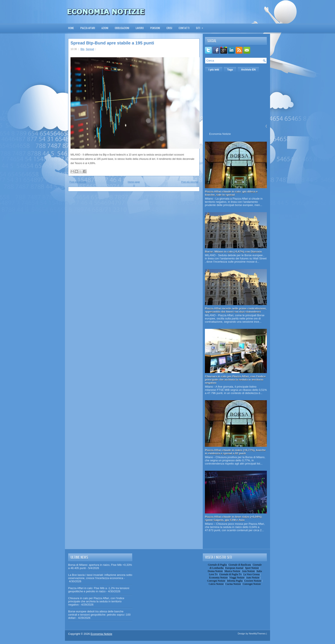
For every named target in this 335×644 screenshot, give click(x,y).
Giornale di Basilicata (240, 565)
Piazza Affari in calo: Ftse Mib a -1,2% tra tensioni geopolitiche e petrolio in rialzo (99, 590)
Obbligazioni (122, 28)
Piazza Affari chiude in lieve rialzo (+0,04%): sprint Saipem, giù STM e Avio (234, 518)
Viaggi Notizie (237, 578)
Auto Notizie (253, 578)
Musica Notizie (232, 571)
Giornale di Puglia (217, 565)
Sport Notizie (252, 568)
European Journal (234, 568)
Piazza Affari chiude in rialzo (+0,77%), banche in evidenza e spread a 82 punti (235, 452)
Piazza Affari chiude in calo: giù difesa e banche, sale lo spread (231, 193)
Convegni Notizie (216, 581)
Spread (90, 49)
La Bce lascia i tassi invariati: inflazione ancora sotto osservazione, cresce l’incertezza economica (100, 576)
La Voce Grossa (251, 574)
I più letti (214, 70)
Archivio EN (248, 70)
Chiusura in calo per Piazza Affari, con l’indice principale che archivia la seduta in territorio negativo (235, 380)
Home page (134, 182)
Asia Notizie (248, 571)
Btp (82, 49)
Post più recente (78, 182)
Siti (201, 27)
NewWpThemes (257, 634)
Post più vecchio (190, 182)
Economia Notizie (220, 134)
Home (71, 28)
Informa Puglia (235, 581)
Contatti (184, 28)
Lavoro (140, 28)
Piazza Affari (88, 28)
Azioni (105, 28)
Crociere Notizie (253, 581)
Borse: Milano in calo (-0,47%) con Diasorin (233, 252)
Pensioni (155, 28)
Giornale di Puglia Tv (231, 574)
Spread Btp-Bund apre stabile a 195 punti (112, 43)
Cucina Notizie (233, 584)
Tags (230, 70)
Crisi (169, 28)
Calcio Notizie (216, 584)
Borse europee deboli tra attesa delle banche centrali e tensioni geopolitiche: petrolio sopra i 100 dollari (99, 615)
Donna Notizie (215, 571)
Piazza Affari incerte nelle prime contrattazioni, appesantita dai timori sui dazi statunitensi (236, 310)
